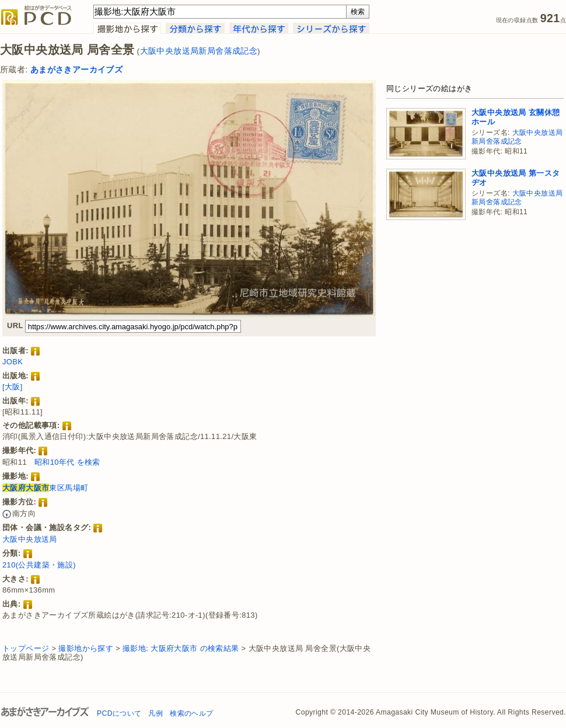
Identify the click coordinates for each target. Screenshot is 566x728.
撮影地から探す (86, 648)
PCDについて (119, 713)
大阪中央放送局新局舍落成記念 (199, 51)
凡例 (156, 713)
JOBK (13, 362)
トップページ (26, 648)
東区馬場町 (45, 488)
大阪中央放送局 (30, 539)
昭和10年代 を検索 (67, 462)
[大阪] (13, 387)
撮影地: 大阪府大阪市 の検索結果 (181, 648)
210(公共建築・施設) (39, 565)
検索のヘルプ (191, 713)
